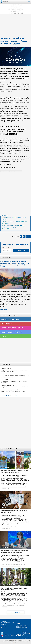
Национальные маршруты (12, 332)
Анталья (17, 606)
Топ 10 (4, 336)
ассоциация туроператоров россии (18, 564)
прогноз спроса (19, 527)
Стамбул (22, 606)
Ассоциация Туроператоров (6, 2)
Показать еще (16, 612)
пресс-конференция (6, 564)
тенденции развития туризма (16, 171)
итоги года (7, 171)
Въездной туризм (11, 527)
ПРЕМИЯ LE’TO (16, 7)
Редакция (3, 624)
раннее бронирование (7, 528)
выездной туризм (22, 487)
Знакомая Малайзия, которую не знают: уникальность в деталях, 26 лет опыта (14, 392)
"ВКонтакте (22, 221)
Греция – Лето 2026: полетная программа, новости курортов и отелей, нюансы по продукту (15, 376)
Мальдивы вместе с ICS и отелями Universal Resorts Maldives (15, 387)
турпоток (15, 487)
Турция (4, 606)
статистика (5, 487)
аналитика (10, 487)
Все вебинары (6, 395)
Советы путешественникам (12, 328)
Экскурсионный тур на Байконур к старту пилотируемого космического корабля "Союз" (14, 371)
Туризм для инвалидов (16, 9)
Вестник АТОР (7, 324)
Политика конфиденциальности (7, 622)
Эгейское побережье (11, 606)
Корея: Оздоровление (16, 13)
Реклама (3, 626)
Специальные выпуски (10, 319)
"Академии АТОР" (5, 229)
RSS (2, 628)
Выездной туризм (6, 488)
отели (2, 171)
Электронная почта (6, 248)
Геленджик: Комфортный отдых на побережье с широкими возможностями (14, 382)
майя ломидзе (5, 566)
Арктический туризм (16, 5)
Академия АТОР (16, 11)
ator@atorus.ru (10, 635)
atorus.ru (13, 643)
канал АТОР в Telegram (14, 218)
